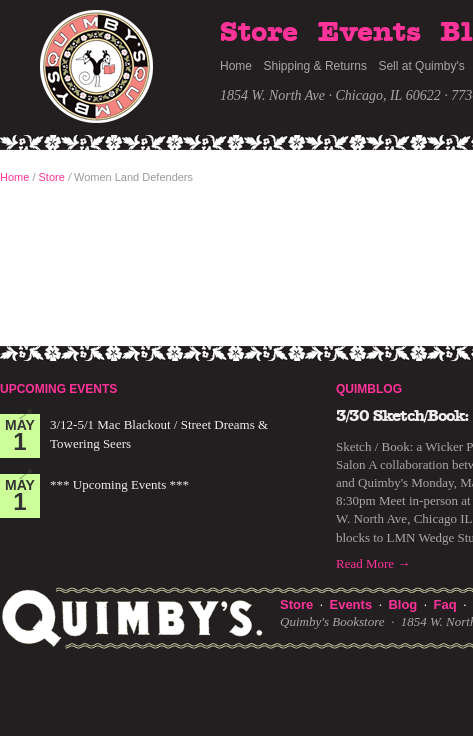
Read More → (373, 563)
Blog (402, 604)
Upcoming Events (58, 389)
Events (369, 33)
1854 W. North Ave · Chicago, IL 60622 (330, 95)
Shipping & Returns (315, 66)
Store (259, 33)
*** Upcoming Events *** (119, 484)
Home (236, 66)
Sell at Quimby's (421, 66)
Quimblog (369, 389)
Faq (445, 604)
